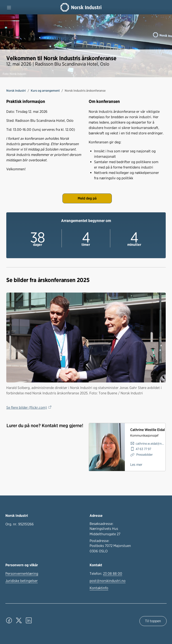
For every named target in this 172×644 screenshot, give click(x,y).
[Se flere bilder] (86, 338)
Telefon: (106, 574)
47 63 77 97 (143, 449)
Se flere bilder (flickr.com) (27, 407)
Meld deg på (87, 198)
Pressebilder (144, 454)
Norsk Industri (16, 91)
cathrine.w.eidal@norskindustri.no (151, 443)
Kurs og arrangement (45, 91)
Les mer (136, 465)
